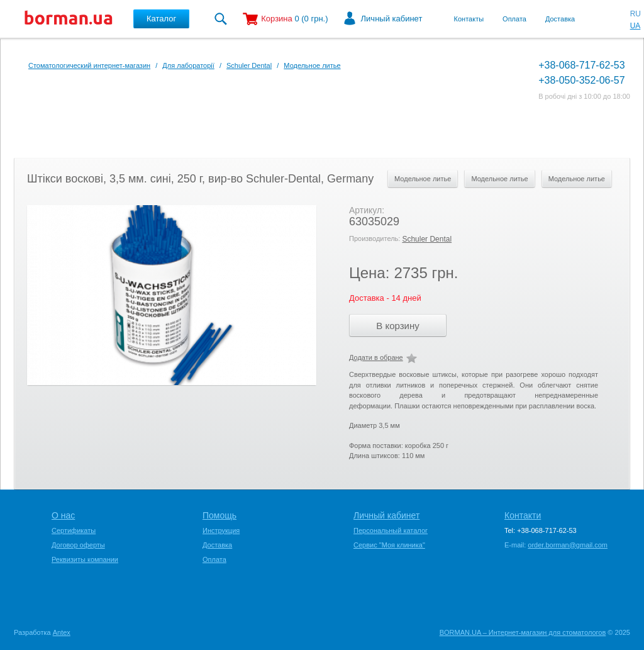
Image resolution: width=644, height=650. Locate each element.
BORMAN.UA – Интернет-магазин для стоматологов (523, 632)
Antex (62, 632)
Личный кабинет (392, 19)
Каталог (161, 19)
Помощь (219, 515)
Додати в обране (376, 357)
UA (636, 26)
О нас (63, 515)
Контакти (523, 515)
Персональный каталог (391, 530)
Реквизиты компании (85, 559)
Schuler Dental (249, 65)
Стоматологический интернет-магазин (89, 65)
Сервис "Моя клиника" (389, 545)
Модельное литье (312, 65)
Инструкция (221, 530)
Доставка (560, 19)
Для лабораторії (188, 65)
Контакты (469, 19)
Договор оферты (78, 545)
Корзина (277, 19)
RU (636, 14)
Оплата (514, 19)
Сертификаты (74, 530)
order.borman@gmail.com (568, 545)
